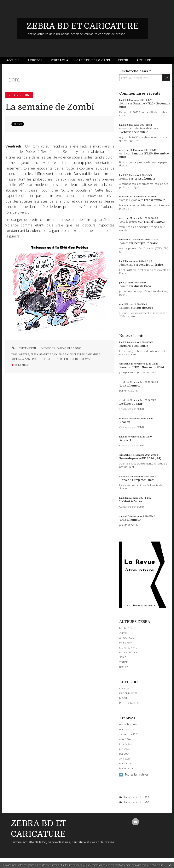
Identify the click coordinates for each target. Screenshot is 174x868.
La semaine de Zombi (50, 107)
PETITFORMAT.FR (129, 703)
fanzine (59, 354)
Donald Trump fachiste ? (136, 480)
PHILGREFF (125, 643)
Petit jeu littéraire (146, 243)
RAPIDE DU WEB (128, 693)
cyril (122, 153)
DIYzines (124, 688)
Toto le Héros (128, 200)
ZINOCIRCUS (127, 638)
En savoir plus (156, 865)
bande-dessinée (75, 354)
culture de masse (82, 359)
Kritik (123, 60)
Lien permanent (24, 348)
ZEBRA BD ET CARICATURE (83, 26)
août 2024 (125, 739)
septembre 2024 (129, 734)
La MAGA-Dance (131, 501)
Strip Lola (59, 60)
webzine (24, 354)
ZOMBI (123, 633)
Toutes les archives (137, 774)
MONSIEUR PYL (128, 648)
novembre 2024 (128, 724)
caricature (93, 354)
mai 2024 (124, 754)
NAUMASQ (125, 628)
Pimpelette (126, 265)
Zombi (124, 179)
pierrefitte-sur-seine (56, 359)
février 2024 (126, 768)
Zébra (123, 103)
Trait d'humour (145, 179)
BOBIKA (124, 667)
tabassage (25, 359)
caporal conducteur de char (138, 128)
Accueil (13, 60)
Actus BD (144, 60)
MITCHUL (125, 698)
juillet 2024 (125, 744)
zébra (34, 354)
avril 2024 (125, 759)
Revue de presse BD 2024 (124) (140, 458)
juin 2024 (124, 749)
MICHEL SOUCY (128, 652)
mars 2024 (125, 763)
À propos (35, 60)
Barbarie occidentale (134, 132)
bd (52, 354)
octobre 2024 (127, 729)
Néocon (125, 422)
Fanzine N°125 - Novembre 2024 (142, 367)
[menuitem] (15, 60)
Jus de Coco (143, 286)
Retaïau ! (125, 440)
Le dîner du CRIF (131, 404)
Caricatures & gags (93, 60)
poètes (37, 359)
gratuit (44, 354)
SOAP (123, 657)
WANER (124, 662)
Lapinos (125, 308)
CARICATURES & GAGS (69, 348)
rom (14, 359)
